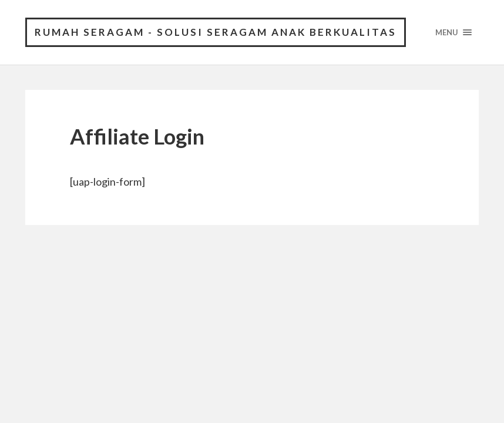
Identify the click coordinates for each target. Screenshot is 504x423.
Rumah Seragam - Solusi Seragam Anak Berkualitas (216, 32)
